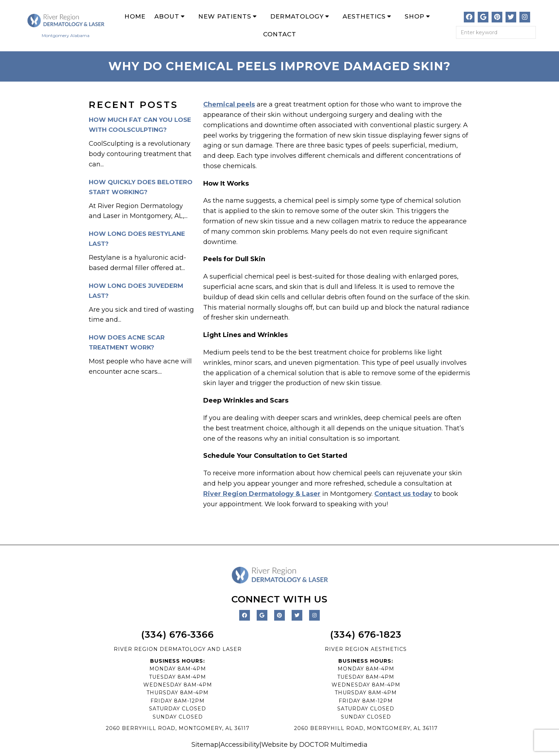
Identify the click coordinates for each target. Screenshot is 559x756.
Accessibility (240, 745)
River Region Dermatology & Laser (262, 494)
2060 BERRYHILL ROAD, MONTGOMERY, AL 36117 (178, 728)
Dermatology (297, 16)
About (167, 16)
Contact (280, 34)
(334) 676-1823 (366, 635)
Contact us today (403, 494)
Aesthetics (364, 16)
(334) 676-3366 (178, 635)
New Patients (225, 16)
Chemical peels (229, 104)
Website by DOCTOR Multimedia (314, 745)
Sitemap (205, 745)
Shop (415, 16)
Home (135, 16)
